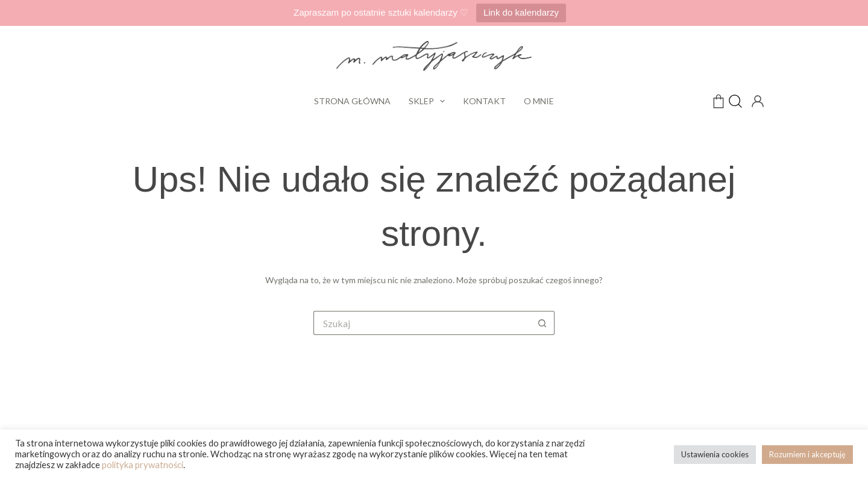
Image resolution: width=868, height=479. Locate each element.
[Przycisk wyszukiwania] (542, 323)
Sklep (429, 101)
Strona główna (352, 101)
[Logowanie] (756, 100)
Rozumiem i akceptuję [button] (807, 454)
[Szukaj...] (422, 323)
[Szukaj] (735, 101)
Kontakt (484, 101)
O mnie (539, 101)
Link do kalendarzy (521, 12)
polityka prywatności (143, 465)
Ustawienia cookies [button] (715, 454)
